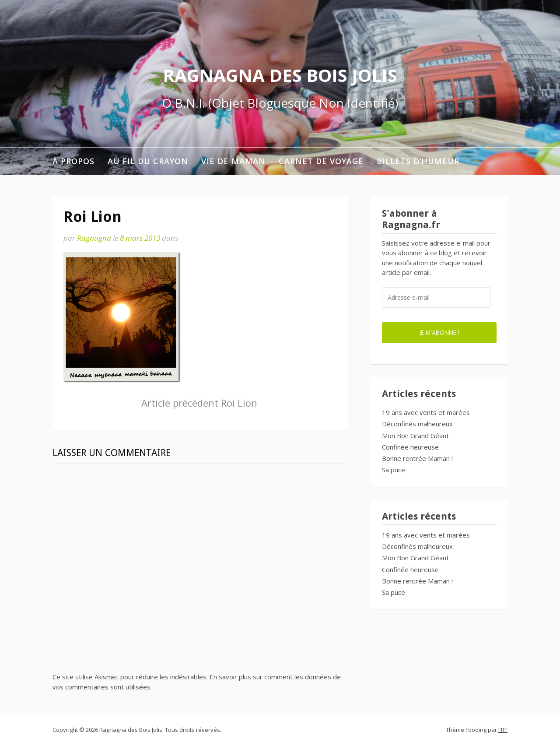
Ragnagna (94, 238)
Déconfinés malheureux (417, 424)
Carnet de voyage (321, 161)
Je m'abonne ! (439, 332)
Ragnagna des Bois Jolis (280, 75)
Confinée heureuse (410, 447)
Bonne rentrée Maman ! (417, 458)
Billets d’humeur (418, 161)
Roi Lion (199, 403)
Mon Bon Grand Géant (415, 436)
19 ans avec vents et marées (426, 412)
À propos (73, 161)
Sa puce (394, 470)
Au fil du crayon (148, 161)
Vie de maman (233, 161)
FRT (503, 730)
